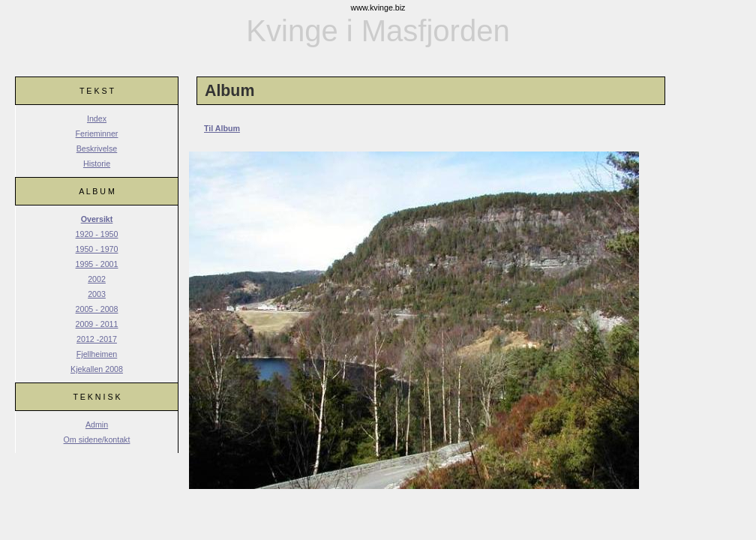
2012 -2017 (97, 339)
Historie (97, 163)
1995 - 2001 (97, 264)
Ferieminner (97, 133)
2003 (97, 294)
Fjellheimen (97, 354)
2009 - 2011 (97, 324)
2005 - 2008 (97, 309)
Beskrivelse (97, 148)
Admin (97, 424)
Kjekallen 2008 (97, 369)
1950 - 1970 (97, 249)
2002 (97, 279)
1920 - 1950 (97, 234)
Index (97, 118)
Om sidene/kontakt (97, 439)
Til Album (222, 128)
